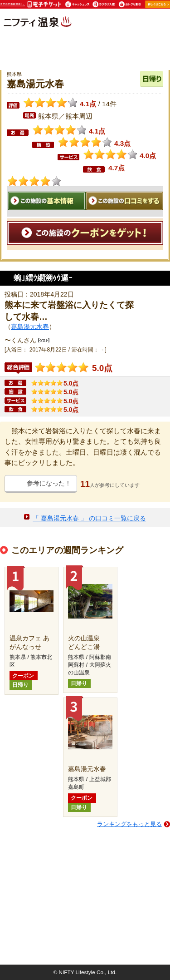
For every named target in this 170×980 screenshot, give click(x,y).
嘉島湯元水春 (30, 327)
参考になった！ (49, 483)
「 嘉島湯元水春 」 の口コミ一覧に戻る (89, 518)
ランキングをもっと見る (129, 824)
